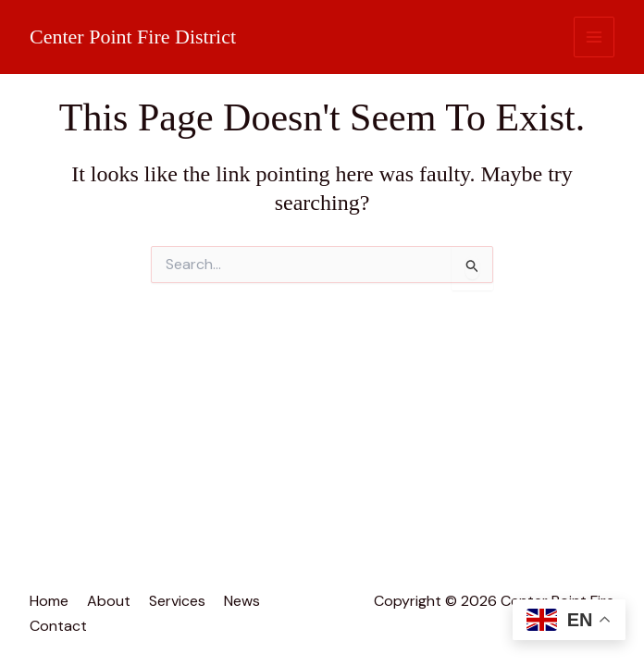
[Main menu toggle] (594, 37)
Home (49, 601)
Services (177, 601)
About (109, 601)
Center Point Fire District (133, 37)
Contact (58, 626)
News (242, 601)
